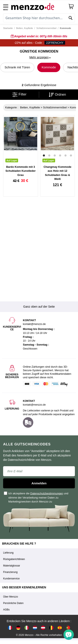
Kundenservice (11, 579)
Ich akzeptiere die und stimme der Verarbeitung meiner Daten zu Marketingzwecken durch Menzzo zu (36, 497)
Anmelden (39, 483)
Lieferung (8, 553)
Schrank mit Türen (17, 67)
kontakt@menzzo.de (34, 405)
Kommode (49, 67)
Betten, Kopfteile (25, 28)
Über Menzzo (11, 597)
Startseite (8, 28)
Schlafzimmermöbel (46, 28)
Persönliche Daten (13, 603)
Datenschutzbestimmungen (47, 493)
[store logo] (38, 6)
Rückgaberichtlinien (14, 559)
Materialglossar (12, 566)
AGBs (6, 610)
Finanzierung (10, 572)
